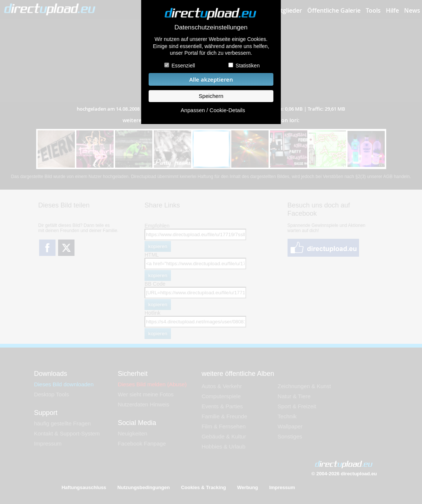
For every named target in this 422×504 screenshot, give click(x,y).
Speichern (211, 96)
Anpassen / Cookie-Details (213, 110)
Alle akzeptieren (211, 80)
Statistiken (248, 66)
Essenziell (183, 66)
